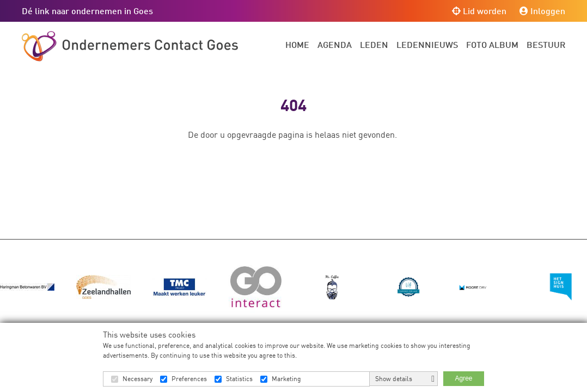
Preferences (189, 379)
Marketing (286, 379)
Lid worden (479, 11)
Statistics (239, 379)
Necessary (137, 379)
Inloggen (542, 11)
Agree (463, 378)
